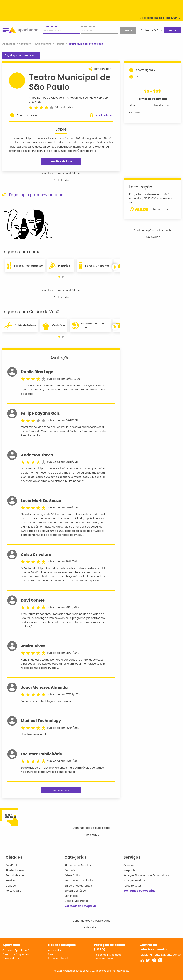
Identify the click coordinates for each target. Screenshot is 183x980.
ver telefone (104, 115)
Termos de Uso (11, 958)
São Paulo (89, 98)
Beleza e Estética (75, 891)
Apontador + (56, 950)
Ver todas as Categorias (81, 906)
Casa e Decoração (77, 901)
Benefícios (71, 896)
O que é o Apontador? (16, 950)
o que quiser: (50, 26)
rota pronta (149, 209)
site (135, 77)
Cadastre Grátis (151, 30)
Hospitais (129, 870)
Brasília (10, 880)
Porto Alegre (13, 891)
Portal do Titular (103, 959)
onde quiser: (89, 26)
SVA (51, 954)
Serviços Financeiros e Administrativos (148, 875)
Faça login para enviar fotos (21, 55)
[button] (59, 277)
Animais (70, 870)
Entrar (172, 30)
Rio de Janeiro (15, 870)
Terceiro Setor (132, 886)
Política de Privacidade (108, 955)
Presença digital (58, 958)
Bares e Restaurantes (78, 886)
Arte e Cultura (73, 875)
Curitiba (11, 886)
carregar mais (61, 790)
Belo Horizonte (15, 875)
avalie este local (62, 161)
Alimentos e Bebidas (78, 865)
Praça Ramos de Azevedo (45, 98)
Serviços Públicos (134, 880)
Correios (129, 865)
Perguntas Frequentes (16, 954)
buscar (128, 30)
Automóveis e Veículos (79, 880)
